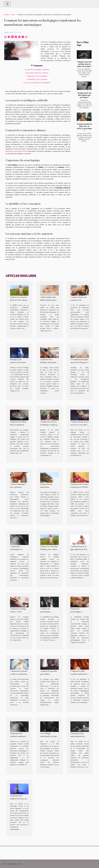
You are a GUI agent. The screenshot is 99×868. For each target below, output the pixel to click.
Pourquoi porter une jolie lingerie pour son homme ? (84, 95)
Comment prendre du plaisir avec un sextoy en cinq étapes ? (84, 127)
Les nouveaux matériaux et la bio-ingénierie (37, 83)
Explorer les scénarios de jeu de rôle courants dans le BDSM (19, 300)
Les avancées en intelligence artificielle (37, 70)
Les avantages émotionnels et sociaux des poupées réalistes (49, 736)
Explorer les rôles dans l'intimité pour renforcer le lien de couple (49, 549)
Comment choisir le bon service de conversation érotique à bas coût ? (80, 425)
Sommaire (38, 66)
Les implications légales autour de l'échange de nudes (79, 362)
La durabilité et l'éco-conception (37, 79)
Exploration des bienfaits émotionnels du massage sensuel (49, 362)
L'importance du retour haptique (37, 76)
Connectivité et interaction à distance (37, 73)
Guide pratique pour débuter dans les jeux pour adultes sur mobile (49, 300)
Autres (13, 15)
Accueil (7, 15)
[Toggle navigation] (7, 4)
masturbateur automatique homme (16, 151)
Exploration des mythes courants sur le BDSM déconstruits (79, 487)
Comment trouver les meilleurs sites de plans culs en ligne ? (84, 64)
